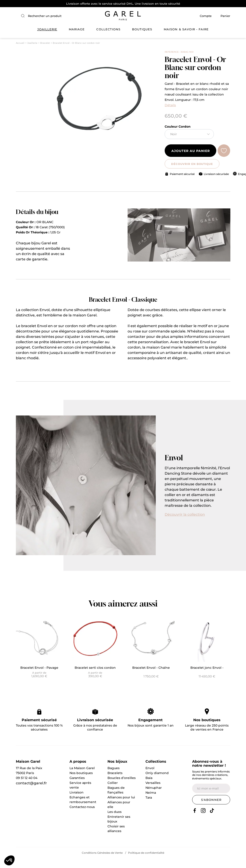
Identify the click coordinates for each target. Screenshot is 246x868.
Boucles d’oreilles (122, 787)
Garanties (77, 787)
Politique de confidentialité (146, 862)
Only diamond (157, 782)
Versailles (153, 792)
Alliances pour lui (121, 807)
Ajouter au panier (190, 160)
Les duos (115, 821)
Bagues (114, 777)
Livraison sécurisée (216, 183)
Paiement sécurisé (182, 183)
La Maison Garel (82, 777)
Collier (113, 792)
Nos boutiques (207, 729)
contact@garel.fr (31, 792)
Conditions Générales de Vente (102, 862)
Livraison (77, 802)
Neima (151, 802)
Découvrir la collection (185, 524)
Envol (150, 777)
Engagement (150, 729)
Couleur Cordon (178, 136)
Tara (149, 807)
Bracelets (115, 782)
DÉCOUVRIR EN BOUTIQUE (190, 173)
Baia (149, 787)
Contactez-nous (82, 816)
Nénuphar (154, 797)
